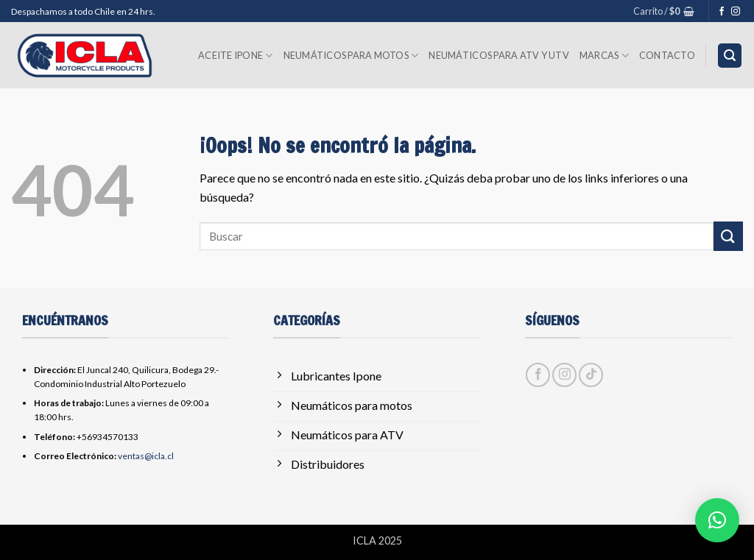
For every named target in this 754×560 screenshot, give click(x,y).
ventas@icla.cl (146, 456)
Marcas (604, 56)
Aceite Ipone (236, 56)
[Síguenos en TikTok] (591, 375)
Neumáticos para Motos (351, 56)
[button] (664, 11)
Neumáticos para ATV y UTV (498, 55)
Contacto (667, 55)
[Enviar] (728, 236)
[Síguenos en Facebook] (722, 12)
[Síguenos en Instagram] (736, 12)
